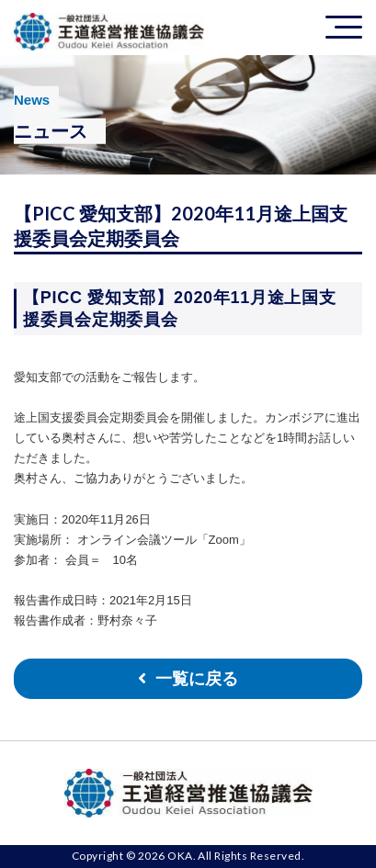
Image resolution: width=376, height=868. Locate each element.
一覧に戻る (197, 679)
